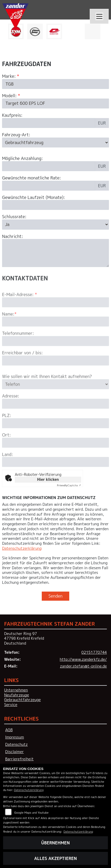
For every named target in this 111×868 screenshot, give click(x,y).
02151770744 (94, 652)
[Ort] (55, 457)
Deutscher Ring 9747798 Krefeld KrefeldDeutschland (24, 639)
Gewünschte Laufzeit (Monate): (33, 197)
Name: (8, 329)
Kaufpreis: (12, 115)
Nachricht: (13, 237)
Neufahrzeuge (17, 695)
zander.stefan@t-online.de (83, 666)
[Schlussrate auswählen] (55, 224)
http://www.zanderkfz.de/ (83, 659)
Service (11, 705)
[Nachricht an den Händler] (55, 253)
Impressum (15, 737)
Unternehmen (16, 690)
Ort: (6, 450)
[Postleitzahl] (55, 438)
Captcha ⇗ (69, 485)
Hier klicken (48, 479)
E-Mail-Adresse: (20, 309)
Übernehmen (55, 843)
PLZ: (7, 430)
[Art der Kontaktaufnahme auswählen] (55, 399)
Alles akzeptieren (55, 858)
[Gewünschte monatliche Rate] (49, 186)
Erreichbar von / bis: (22, 368)
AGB (9, 730)
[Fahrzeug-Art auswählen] (55, 142)
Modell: (9, 96)
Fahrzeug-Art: (16, 135)
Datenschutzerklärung (22, 548)
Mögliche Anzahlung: (22, 158)
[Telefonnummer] (55, 356)
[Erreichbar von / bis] (55, 375)
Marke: (9, 76)
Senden (55, 596)
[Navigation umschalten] (99, 16)
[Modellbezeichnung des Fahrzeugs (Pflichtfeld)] (55, 103)
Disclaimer (15, 752)
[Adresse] (55, 418)
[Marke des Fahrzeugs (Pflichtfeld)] (55, 84)
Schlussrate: (14, 217)
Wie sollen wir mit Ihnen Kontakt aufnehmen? (47, 391)
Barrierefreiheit (19, 759)
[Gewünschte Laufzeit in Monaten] (55, 205)
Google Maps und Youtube (31, 812)
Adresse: (11, 411)
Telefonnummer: (18, 348)
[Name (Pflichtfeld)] (55, 336)
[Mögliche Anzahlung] (49, 166)
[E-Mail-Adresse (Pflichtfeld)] (55, 317)
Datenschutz (16, 744)
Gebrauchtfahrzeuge (22, 700)
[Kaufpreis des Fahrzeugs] (49, 123)
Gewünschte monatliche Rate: (32, 178)
